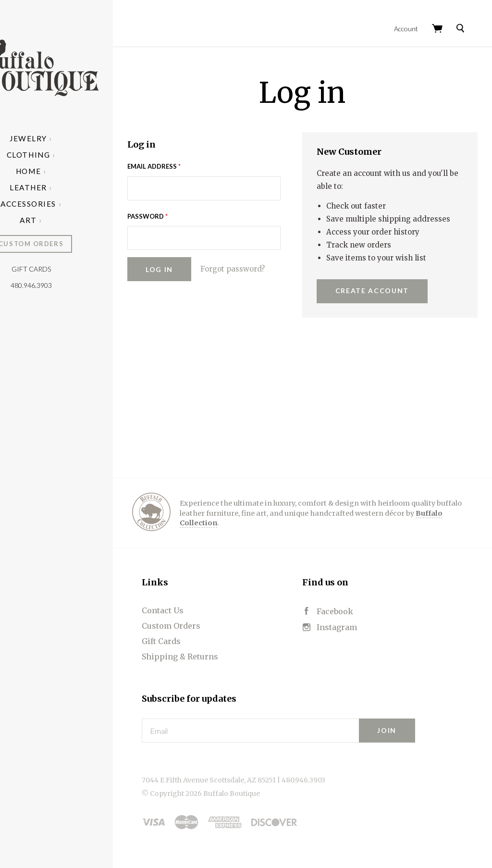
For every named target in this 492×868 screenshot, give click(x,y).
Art (79, 220)
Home (79, 171)
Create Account (397, 292)
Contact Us (213, 612)
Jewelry (79, 138)
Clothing (79, 155)
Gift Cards (82, 269)
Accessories (79, 204)
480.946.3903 (82, 285)
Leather (79, 187)
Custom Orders (81, 244)
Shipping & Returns (230, 658)
